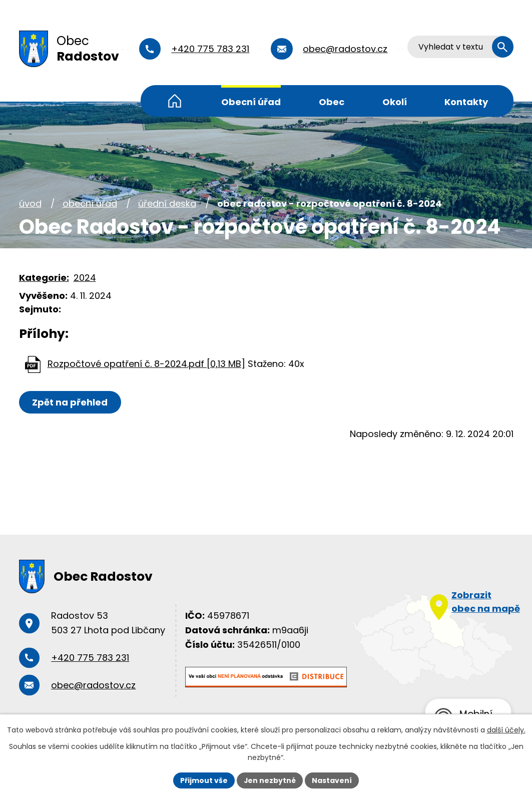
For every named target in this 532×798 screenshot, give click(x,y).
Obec (332, 102)
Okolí (395, 102)
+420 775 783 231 (211, 49)
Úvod (175, 101)
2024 (85, 278)
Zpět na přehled (70, 402)
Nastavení (332, 780)
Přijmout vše (204, 780)
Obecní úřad (251, 102)
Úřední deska (167, 204)
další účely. (506, 730)
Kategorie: (44, 278)
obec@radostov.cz (346, 49)
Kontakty (466, 102)
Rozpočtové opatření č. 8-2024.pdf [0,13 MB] (146, 364)
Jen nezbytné (270, 780)
